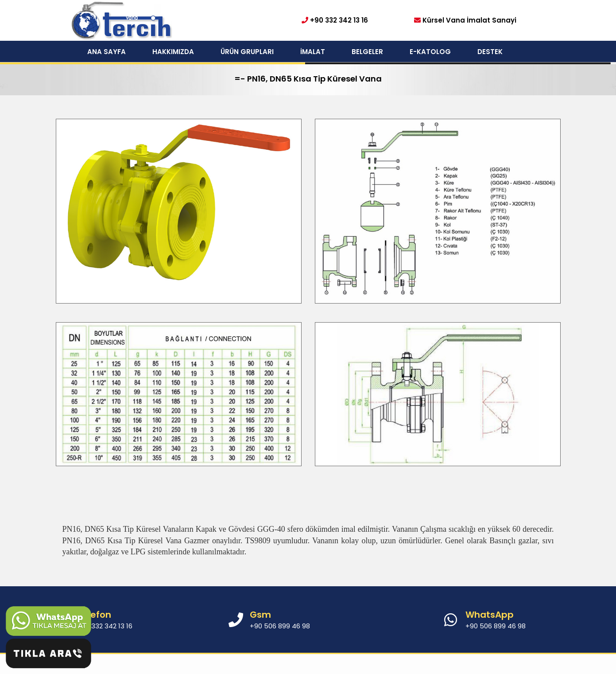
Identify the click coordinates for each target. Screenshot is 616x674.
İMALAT (313, 52)
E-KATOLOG (430, 52)
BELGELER (367, 52)
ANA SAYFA (107, 52)
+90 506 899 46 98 (496, 626)
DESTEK (490, 52)
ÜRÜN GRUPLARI (247, 52)
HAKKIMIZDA (173, 52)
